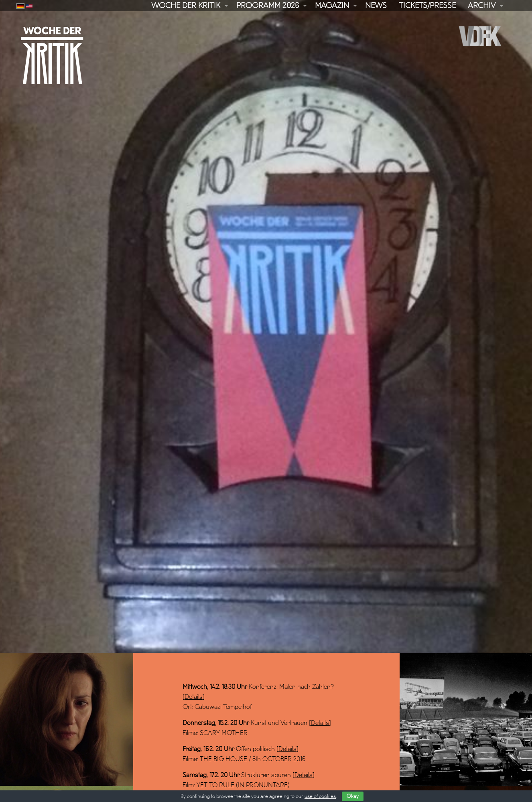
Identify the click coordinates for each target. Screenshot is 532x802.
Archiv (482, 6)
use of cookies (320, 796)
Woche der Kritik (186, 6)
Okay (353, 796)
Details (194, 678)
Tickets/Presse (427, 6)
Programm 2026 (268, 6)
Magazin (332, 6)
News (376, 6)
